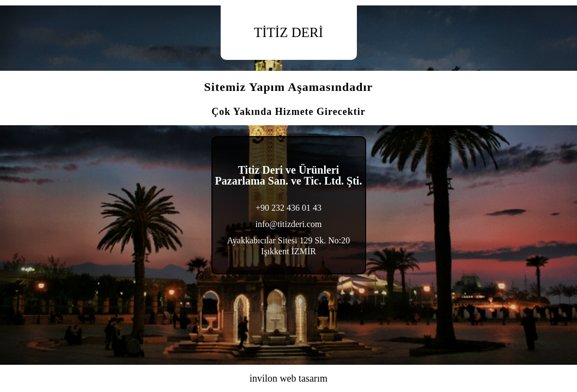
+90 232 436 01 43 (288, 208)
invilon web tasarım (288, 378)
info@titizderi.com (289, 224)
